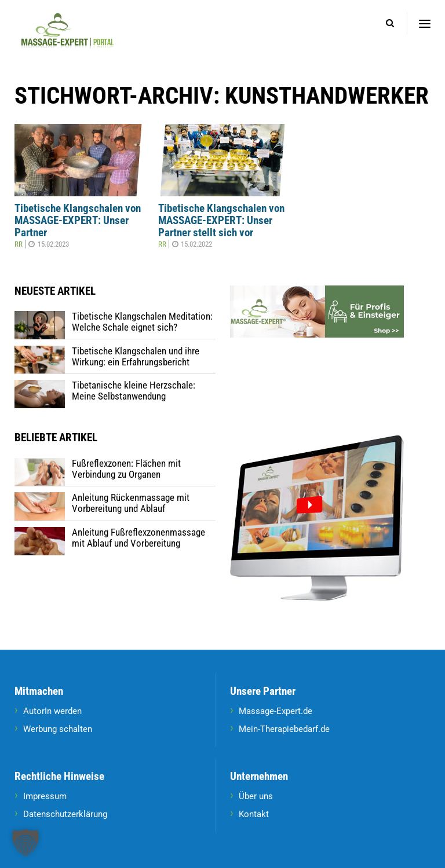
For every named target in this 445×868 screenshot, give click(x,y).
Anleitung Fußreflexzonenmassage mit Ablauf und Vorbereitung (138, 538)
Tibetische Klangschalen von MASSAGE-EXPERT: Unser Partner (78, 221)
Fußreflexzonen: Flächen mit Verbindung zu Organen (126, 469)
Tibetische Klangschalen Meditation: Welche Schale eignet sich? (142, 322)
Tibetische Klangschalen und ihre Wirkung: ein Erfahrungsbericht (136, 356)
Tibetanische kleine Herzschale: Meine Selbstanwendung (134, 391)
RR (19, 244)
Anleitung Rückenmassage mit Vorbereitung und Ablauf (131, 503)
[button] (25, 843)
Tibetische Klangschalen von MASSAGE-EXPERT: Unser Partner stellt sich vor (221, 221)
